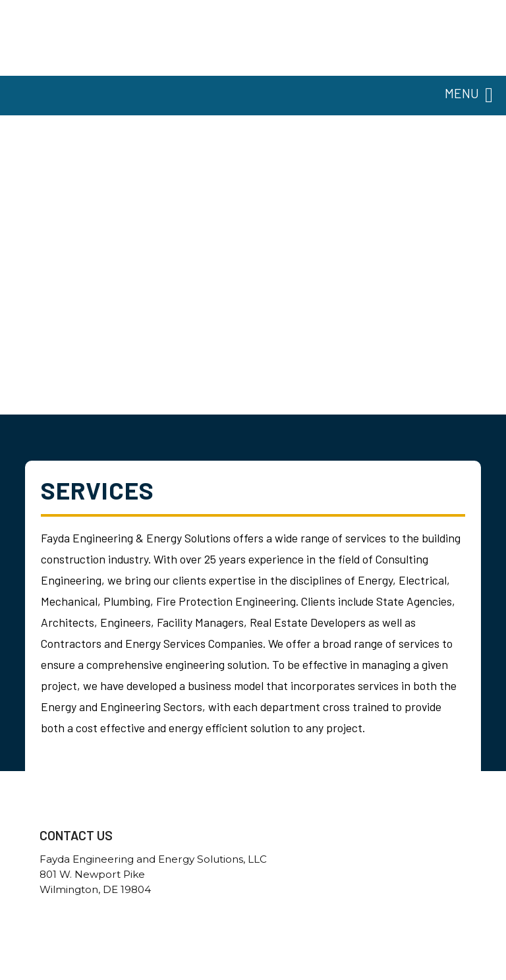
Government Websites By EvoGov (253, 975)
